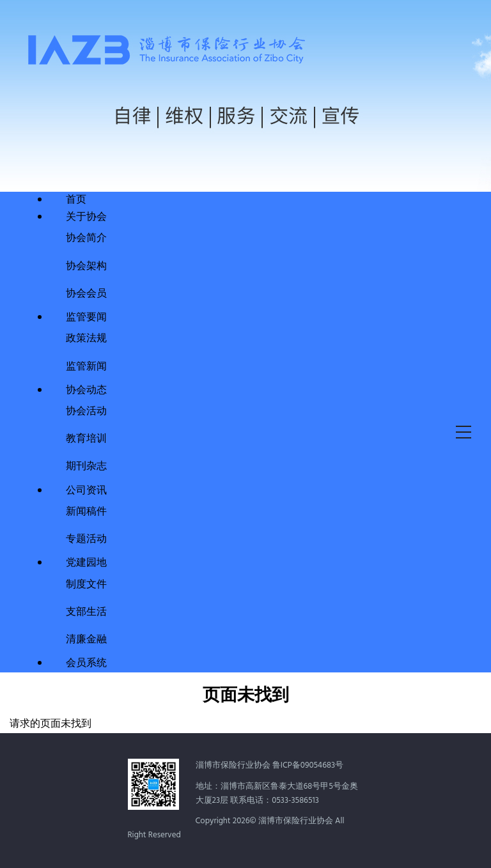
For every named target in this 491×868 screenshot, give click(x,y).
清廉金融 (86, 638)
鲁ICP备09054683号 (308, 765)
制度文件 (86, 583)
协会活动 (86, 410)
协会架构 (86, 265)
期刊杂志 (86, 465)
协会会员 (86, 292)
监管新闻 (86, 365)
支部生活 (86, 611)
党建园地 (86, 563)
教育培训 (86, 438)
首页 (76, 200)
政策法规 (86, 337)
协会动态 (86, 391)
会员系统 (86, 663)
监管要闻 (86, 318)
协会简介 (86, 237)
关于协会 (86, 217)
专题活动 (86, 538)
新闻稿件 (86, 510)
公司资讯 (86, 491)
